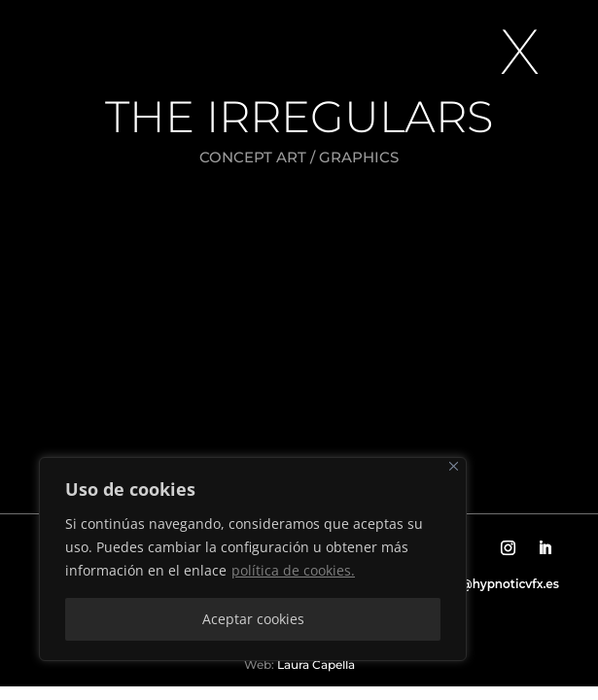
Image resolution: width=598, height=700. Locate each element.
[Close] (454, 466)
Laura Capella (315, 665)
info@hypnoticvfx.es (498, 584)
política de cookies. (293, 570)
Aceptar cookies (253, 619)
